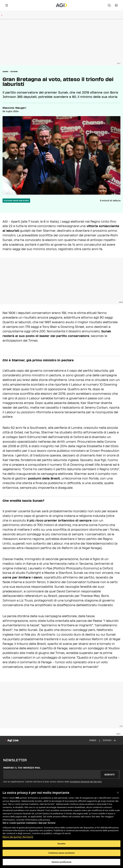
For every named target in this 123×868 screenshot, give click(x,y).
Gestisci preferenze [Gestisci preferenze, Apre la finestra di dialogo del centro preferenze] (61, 862)
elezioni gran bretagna (16, 201)
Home (5, 71)
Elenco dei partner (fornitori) (18, 837)
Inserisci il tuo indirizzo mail (22, 768)
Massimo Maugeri (14, 108)
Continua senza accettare (61, 853)
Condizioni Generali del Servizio (86, 782)
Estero (14, 71)
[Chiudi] (118, 793)
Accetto (62, 844)
